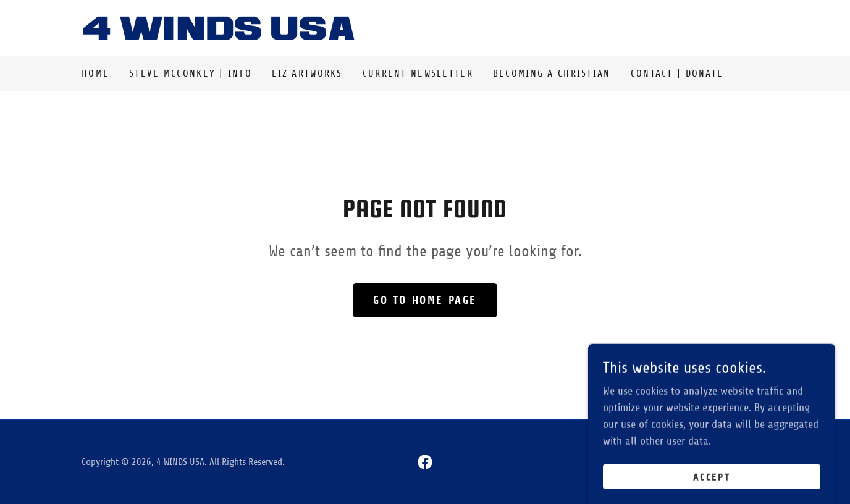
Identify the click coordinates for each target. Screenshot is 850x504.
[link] (219, 27)
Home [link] (95, 73)
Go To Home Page (425, 300)
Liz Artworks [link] (307, 73)
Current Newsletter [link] (418, 73)
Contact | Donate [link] (677, 73)
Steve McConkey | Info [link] (191, 73)
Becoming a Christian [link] (552, 73)
